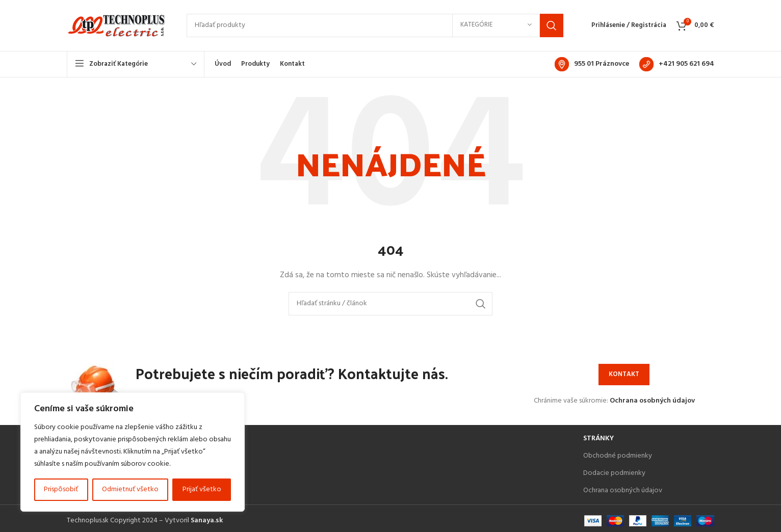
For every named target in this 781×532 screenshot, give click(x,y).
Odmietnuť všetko (130, 489)
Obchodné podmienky (618, 458)
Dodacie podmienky (614, 476)
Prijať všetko (202, 489)
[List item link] (320, 467)
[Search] (375, 27)
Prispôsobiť (61, 489)
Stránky (598, 441)
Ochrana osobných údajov (652, 403)
